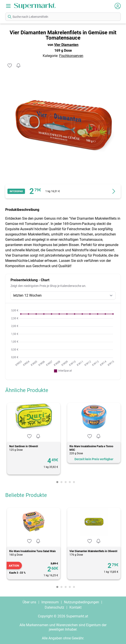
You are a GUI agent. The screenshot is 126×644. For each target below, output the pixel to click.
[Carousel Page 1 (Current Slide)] (57, 482)
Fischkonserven (71, 56)
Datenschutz (54, 607)
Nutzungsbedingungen (82, 602)
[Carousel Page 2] (61, 482)
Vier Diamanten (66, 45)
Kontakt (75, 607)
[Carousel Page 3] (66, 482)
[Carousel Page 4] (70, 482)
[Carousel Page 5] (74, 482)
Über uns (29, 602)
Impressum (50, 602)
